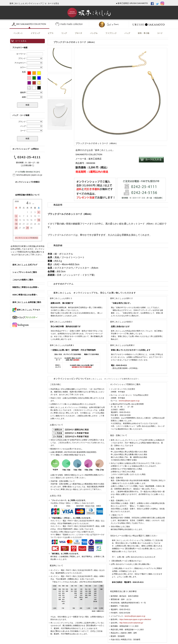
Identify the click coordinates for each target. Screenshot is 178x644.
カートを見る (21, 41)
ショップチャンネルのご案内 (25, 272)
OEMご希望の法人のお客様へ (25, 295)
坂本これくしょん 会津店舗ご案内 (27, 302)
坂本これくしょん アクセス (26, 310)
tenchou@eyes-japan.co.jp (129, 401)
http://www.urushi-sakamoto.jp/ (131, 623)
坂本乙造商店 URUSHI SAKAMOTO (133, 3)
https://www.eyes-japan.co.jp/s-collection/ (135, 619)
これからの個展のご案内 (23, 280)
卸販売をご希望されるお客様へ (26, 287)
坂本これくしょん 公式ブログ (25, 265)
